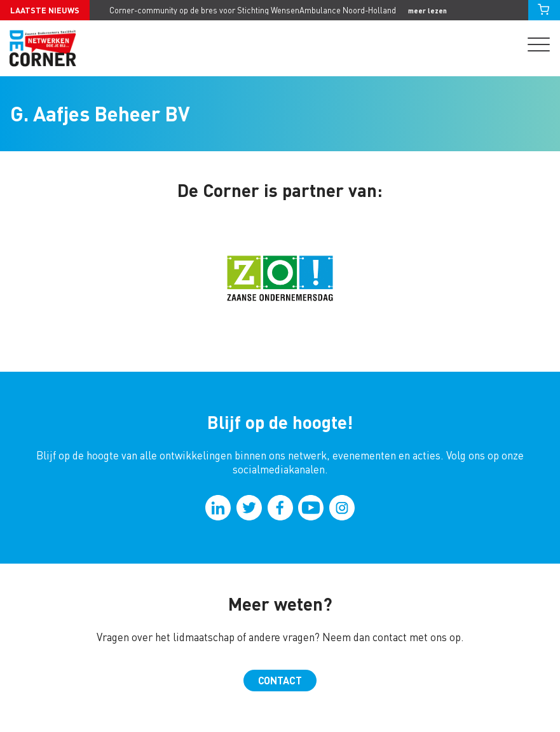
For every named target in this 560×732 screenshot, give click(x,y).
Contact (280, 680)
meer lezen (427, 10)
